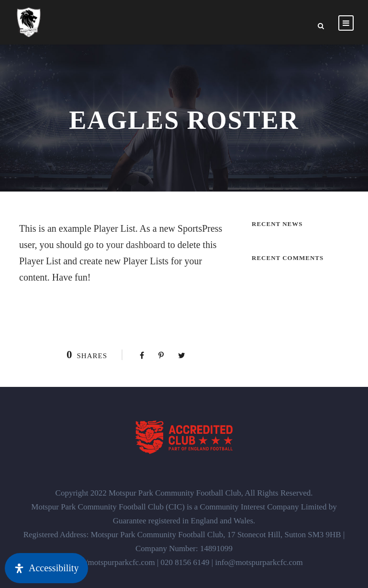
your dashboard (135, 245)
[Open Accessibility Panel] (46, 568)
